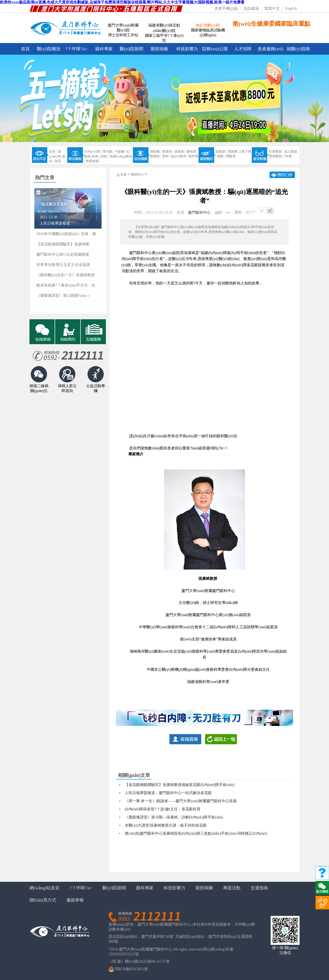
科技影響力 (187, 49)
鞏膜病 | (168, 152)
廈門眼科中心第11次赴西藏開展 (63, 254)
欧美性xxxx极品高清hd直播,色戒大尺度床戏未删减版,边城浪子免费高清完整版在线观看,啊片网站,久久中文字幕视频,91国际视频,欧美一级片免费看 (122, 2)
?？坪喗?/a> (77, 49)
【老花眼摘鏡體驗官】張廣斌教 (63, 244)
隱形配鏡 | (276, 156)
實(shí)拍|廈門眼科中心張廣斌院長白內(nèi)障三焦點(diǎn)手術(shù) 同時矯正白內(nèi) (196, 833)
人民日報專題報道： (57, 223)
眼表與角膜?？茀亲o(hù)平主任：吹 (66, 285)
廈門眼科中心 (199, 213)
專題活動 (232, 888)
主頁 (123, 175)
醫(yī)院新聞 (131, 49)
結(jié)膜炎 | (179, 156)
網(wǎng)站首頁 (44, 888)
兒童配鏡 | (276, 152)
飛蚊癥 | (155, 152)
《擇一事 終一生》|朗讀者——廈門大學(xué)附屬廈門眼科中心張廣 (181, 801)
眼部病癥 (159, 49)
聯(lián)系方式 (43, 900)
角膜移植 (92, 161)
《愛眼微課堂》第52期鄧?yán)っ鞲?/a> (63, 297)
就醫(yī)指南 (298, 49)
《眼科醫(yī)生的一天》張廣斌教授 (66, 275)
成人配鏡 (291, 152)
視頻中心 (137, 175)
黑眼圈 (233, 152)
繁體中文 (272, 9)
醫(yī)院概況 (49, 49)
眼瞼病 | (155, 156)
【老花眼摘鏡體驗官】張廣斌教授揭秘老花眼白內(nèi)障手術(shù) (179, 785)
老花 (58, 161)
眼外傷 (193, 156)
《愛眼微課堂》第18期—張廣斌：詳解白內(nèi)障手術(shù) (174, 817)
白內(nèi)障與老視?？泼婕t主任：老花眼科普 (163, 809)
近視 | (53, 152)
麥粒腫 (191, 152)
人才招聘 (243, 49)
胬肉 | (166, 156)
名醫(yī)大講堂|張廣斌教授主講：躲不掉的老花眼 (166, 825)
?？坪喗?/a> (81, 888)
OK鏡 (288, 156)
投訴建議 (251, 9)
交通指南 (259, 888)
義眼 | (221, 156)
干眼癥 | (120, 152)
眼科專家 (104, 49)
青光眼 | (108, 152)
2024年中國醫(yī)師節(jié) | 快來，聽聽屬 (66, 235)
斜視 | (96, 156)
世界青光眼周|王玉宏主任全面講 (63, 265)
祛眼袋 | (221, 152)
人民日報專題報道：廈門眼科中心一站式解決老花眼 (168, 793)
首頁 (25, 49)
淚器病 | (180, 152)
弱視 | (104, 156)
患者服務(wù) (270, 49)
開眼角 (231, 156)
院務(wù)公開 (215, 49)
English (291, 9)
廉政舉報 (75, 900)
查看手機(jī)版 (226, 9)
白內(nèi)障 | (93, 152)
